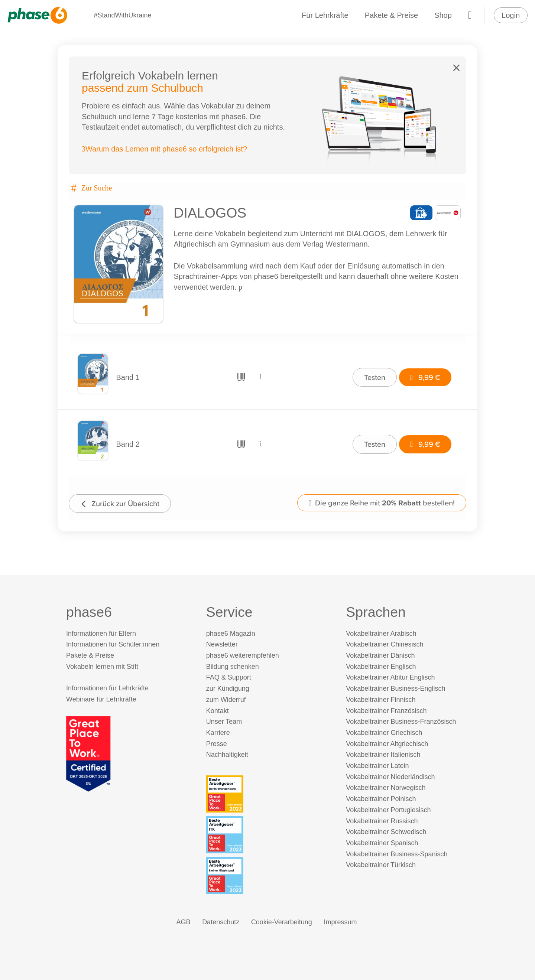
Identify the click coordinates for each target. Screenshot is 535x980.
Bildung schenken (233, 667)
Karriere (218, 733)
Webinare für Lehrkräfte (101, 699)
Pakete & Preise (391, 15)
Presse (217, 744)
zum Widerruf (226, 700)
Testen (375, 377)
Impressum (340, 922)
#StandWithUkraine (122, 15)
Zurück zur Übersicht (120, 503)
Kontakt (218, 711)
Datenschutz (221, 922)
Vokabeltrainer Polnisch (381, 799)
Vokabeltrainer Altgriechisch (387, 744)
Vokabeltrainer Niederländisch (390, 777)
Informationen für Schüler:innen (113, 644)
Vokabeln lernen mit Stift (102, 667)
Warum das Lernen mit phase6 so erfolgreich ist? (164, 149)
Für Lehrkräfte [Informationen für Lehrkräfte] (325, 15)
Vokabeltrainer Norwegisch (386, 788)
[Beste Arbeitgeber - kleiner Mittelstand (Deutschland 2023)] (269, 876)
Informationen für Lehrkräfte (107, 688)
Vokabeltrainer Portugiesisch (388, 810)
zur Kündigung (228, 688)
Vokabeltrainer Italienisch (383, 755)
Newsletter (222, 644)
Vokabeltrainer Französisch (386, 711)
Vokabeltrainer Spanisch (382, 843)
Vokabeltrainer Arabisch (381, 634)
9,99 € (425, 377)
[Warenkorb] (470, 15)
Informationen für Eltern (101, 634)
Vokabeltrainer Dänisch (380, 655)
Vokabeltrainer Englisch (381, 667)
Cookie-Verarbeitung (282, 922)
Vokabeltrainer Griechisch (384, 733)
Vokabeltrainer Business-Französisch (401, 722)
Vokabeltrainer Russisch (382, 821)
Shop (443, 15)
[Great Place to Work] (88, 753)
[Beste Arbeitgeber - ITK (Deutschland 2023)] (269, 835)
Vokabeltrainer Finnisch (381, 700)
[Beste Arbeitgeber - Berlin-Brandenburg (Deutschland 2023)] (269, 794)
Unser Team (224, 722)
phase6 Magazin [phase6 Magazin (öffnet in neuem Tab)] (231, 634)
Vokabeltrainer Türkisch (381, 865)
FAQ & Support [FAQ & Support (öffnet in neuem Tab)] (229, 677)
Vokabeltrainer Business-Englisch (395, 688)
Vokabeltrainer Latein (377, 766)
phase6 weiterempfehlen (243, 655)
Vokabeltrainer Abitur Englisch (390, 677)
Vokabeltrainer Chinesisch (385, 644)
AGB (184, 922)
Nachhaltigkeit (227, 755)
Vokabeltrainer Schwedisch (386, 832)
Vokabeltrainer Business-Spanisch (397, 854)
